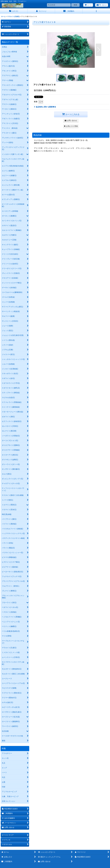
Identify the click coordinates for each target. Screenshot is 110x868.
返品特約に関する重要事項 (45, 107)
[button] (96, 11)
